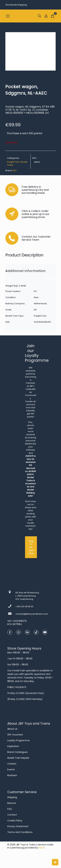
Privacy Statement (18, 826)
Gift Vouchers (15, 735)
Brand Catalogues (17, 752)
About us (12, 729)
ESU (15, 170)
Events (11, 769)
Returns (12, 803)
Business (12, 775)
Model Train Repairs (18, 758)
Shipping (12, 797)
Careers (12, 764)
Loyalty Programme (18, 740)
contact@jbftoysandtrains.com (32, 614)
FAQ (10, 809)
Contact (12, 815)
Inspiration (13, 746)
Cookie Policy (15, 821)
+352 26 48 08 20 (24, 606)
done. (42, 848)
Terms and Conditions (20, 832)
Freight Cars (13, 162)
